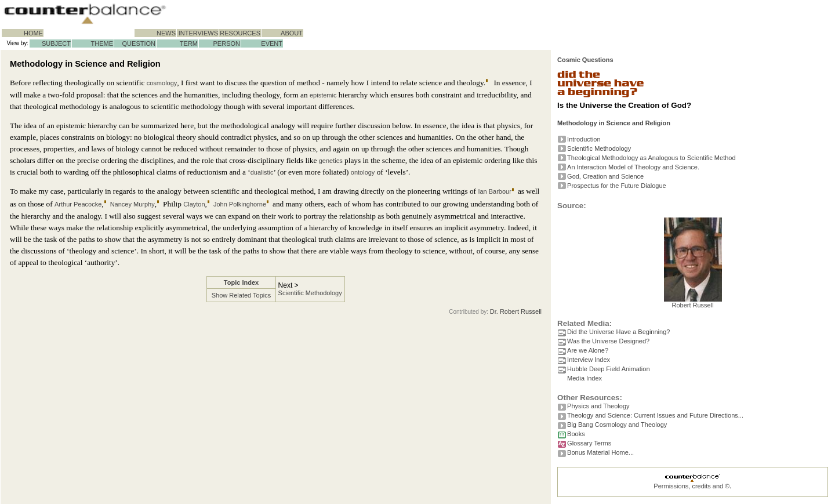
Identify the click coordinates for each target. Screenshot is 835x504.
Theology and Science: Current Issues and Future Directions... (655, 415)
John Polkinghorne (240, 204)
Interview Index (589, 360)
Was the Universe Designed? (608, 341)
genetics (331, 161)
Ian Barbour (494, 191)
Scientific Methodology (310, 293)
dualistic (262, 172)
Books (576, 434)
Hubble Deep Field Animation (608, 369)
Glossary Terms (589, 443)
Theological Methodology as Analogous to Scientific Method (651, 158)
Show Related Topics (242, 295)
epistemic (323, 95)
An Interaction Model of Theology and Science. (633, 167)
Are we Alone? (588, 350)
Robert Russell (693, 302)
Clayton (194, 204)
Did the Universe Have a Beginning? (618, 332)
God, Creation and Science (605, 176)
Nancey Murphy (132, 204)
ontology (363, 172)
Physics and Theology (598, 406)
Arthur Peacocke (78, 204)
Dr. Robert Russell (516, 311)
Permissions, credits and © (691, 486)
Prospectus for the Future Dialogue (617, 186)
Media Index (584, 378)
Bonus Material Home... (600, 452)
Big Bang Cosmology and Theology (617, 425)
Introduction (584, 139)
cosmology (162, 83)
